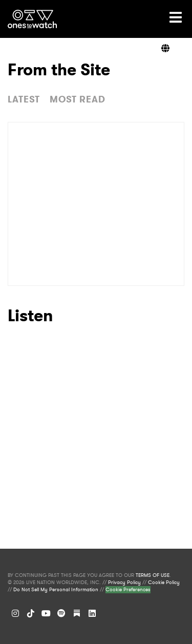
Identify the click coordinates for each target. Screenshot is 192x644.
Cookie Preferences (128, 590)
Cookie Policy (164, 583)
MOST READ (78, 99)
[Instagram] (15, 613)
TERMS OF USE (153, 575)
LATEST (24, 99)
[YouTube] (46, 613)
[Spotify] (61, 613)
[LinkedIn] (92, 613)
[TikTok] (31, 613)
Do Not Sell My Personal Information (56, 590)
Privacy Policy (124, 583)
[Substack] (77, 613)
